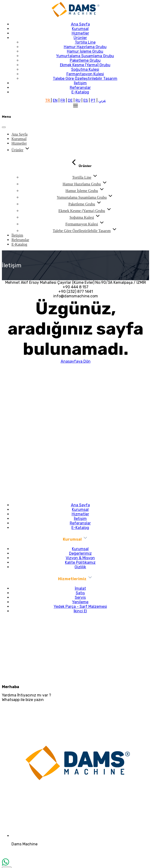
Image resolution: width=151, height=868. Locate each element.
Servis (80, 597)
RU (78, 100)
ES (86, 100)
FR (63, 100)
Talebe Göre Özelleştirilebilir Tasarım (85, 79)
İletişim (80, 83)
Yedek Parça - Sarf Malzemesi (80, 607)
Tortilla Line (85, 42)
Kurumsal (80, 29)
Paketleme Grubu (85, 60)
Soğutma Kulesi (85, 69)
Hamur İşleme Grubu (85, 51)
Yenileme (80, 602)
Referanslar (80, 88)
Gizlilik (80, 567)
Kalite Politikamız (80, 562)
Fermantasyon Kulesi (85, 74)
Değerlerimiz (80, 553)
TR (48, 100)
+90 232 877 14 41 (75, 620)
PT (93, 100)
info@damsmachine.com (76, 630)
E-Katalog (80, 92)
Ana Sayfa (80, 24)
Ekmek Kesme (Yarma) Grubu (85, 65)
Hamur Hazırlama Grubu (85, 47)
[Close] (4, 127)
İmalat (80, 588)
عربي (102, 100)
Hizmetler (80, 33)
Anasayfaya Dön (76, 361)
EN (55, 100)
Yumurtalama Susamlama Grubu (85, 56)
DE (70, 100)
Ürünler (80, 38)
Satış (80, 593)
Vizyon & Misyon (80, 558)
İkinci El (80, 611)
